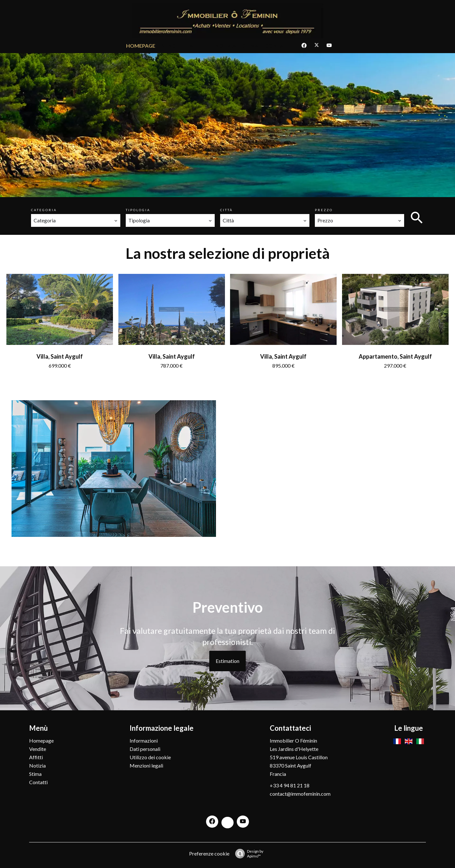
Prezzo (324, 210)
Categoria (44, 210)
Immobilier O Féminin (293, 741)
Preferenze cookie (209, 853)
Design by (248, 854)
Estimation (227, 661)
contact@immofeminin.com (300, 794)
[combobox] (76, 220)
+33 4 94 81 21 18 (290, 785)
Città (227, 210)
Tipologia (138, 210)
